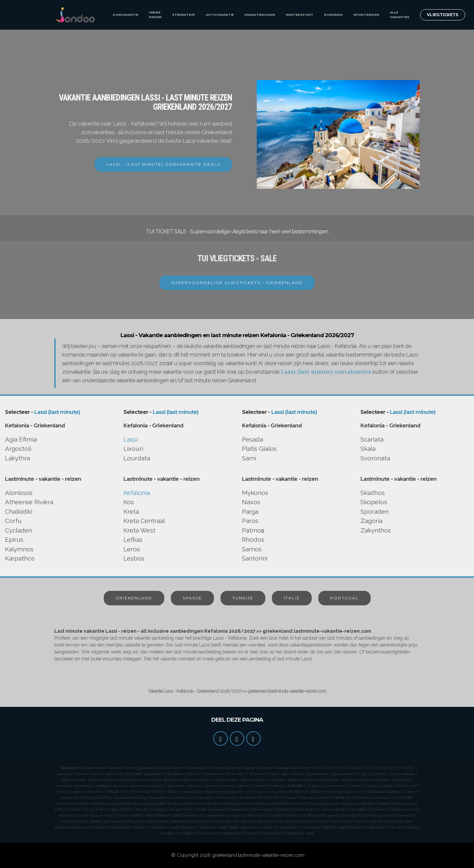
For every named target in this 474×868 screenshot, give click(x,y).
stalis (267, 827)
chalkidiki (295, 785)
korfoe (64, 803)
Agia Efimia (21, 439)
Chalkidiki (19, 511)
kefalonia (248, 797)
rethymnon (286, 821)
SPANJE (192, 598)
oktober (194, 774)
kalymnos (70, 797)
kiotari (292, 797)
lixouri (142, 809)
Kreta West (139, 530)
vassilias (168, 833)
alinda (293, 780)
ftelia (173, 791)
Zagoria (371, 521)
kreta (248, 803)
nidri (149, 815)
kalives (411, 791)
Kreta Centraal (144, 521)
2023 (318, 768)
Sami (249, 458)
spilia (234, 827)
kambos (105, 797)
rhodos (306, 821)
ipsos (351, 791)
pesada (407, 815)
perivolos (389, 815)
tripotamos (379, 827)
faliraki (113, 791)
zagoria (253, 833)
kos (76, 803)
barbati (259, 785)
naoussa (66, 815)
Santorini (255, 558)
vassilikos (187, 833)
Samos (252, 549)
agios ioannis (402, 774)
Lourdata (137, 458)
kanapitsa (160, 797)
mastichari (239, 809)
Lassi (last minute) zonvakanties (326, 372)
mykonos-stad (404, 809)
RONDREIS (333, 15)
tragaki (344, 827)
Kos (129, 502)
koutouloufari (209, 803)
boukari (276, 785)
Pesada (252, 439)
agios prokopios (197, 780)
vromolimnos (230, 833)
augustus (152, 774)
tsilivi (413, 827)
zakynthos (273, 833)
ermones (95, 791)
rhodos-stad (327, 821)
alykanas (330, 780)
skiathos (141, 827)
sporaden (251, 827)
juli (138, 774)
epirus (78, 791)
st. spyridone (287, 827)
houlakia (314, 791)
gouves (264, 791)
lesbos (102, 809)
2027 (368, 768)
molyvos (313, 809)
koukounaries (181, 803)
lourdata (159, 809)
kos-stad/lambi (116, 803)
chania (312, 785)
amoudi (381, 780)
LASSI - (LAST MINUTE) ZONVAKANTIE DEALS (163, 164)
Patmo (252, 530)
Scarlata (372, 439)
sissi (74, 827)
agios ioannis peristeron (125, 780)
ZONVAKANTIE (125, 15)
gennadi (188, 791)
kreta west (296, 803)
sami (346, 821)
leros (88, 809)
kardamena (182, 797)
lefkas (61, 809)
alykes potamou (356, 780)
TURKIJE (243, 598)
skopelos (188, 827)
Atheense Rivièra (29, 502)
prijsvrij (234, 768)
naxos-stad (102, 815)
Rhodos (253, 539)
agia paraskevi (344, 774)
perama (335, 815)
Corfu (13, 521)
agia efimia (292, 774)
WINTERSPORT (300, 15)
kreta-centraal (270, 803)
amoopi (63, 785)
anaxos (119, 785)
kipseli (307, 797)
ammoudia (401, 780)
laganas (350, 803)
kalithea (395, 791)
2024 (331, 768)
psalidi (241, 821)
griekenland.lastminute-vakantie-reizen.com (258, 855)
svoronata (311, 827)
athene (243, 785)
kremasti (233, 803)
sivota (87, 827)
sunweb (265, 768)
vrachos (207, 833)
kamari (88, 797)
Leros (132, 549)
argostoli (175, 785)
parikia (249, 815)
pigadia (81, 821)
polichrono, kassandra (211, 821)
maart (96, 774)
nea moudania (129, 815)
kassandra (227, 797)
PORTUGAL (344, 598)
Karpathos (20, 558)
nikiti (177, 815)
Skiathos (373, 493)
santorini (403, 821)
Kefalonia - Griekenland (35, 426)
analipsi (103, 785)
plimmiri (179, 821)
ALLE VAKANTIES (400, 15)
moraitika (358, 809)
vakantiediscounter (293, 768)
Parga (250, 511)
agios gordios (374, 774)
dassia (388, 785)
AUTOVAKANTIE (220, 15)
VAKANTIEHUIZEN (260, 15)
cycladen (371, 785)
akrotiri (278, 780)
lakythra (368, 803)
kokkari (322, 797)
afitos (273, 774)
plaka (96, 821)
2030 (406, 768)
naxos (83, 815)
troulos (399, 827)
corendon (196, 768)
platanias (112, 821)
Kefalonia (137, 493)
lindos (128, 809)
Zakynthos (376, 530)
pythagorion (261, 821)
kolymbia (361, 797)
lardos (398, 803)
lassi (411, 803)
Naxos (251, 502)
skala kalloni (119, 827)
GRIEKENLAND (134, 598)
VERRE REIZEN (155, 15)
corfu (355, 785)
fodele (159, 791)
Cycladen (18, 530)
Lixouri (133, 448)
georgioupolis (230, 791)
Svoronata (375, 458)
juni (129, 774)
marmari (218, 809)
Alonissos (19, 493)
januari (64, 774)
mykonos (379, 809)
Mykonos (255, 493)
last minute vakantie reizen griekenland (123, 768)
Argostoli (18, 448)
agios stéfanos (254, 780)
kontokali (403, 797)
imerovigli (334, 791)
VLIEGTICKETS (443, 15)
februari (80, 774)
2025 (343, 768)
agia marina (316, 774)
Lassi (131, 439)
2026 (356, 768)
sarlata (61, 827)
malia (202, 809)
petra (66, 821)
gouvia (281, 791)
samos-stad (380, 821)
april (109, 774)
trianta (359, 827)
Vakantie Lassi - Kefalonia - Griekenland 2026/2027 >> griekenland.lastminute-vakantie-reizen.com (237, 691)
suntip (249, 768)
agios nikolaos (165, 780)
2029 (393, 768)
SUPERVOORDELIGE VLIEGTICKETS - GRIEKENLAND (237, 283)
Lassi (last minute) (57, 412)
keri (280, 797)
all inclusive (173, 768)
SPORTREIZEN (366, 15)
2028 (381, 768)
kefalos (266, 797)
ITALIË (292, 598)
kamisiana (125, 797)
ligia (115, 809)
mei (120, 774)
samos (360, 821)
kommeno (382, 797)
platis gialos (135, 821)
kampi (143, 797)
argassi (157, 785)
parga (234, 815)
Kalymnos (19, 549)
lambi (384, 803)
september (174, 774)
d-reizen (216, 768)
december (236, 774)
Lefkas (133, 539)
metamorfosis (289, 809)
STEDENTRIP (184, 15)
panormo (217, 815)
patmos (294, 815)
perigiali (353, 815)
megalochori (182, 809)
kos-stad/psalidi (149, 803)
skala (100, 827)
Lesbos (134, 558)
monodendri (335, 809)
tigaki (329, 827)
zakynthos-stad (300, 833)
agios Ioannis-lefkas (80, 780)
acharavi (257, 774)
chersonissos (334, 785)
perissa (370, 815)
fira (125, 791)
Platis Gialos (259, 448)
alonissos (310, 780)
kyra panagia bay (324, 803)
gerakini (206, 791)
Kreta (131, 511)
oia (202, 815)
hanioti (296, 791)
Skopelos (374, 502)
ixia (362, 791)
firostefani (141, 791)
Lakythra (17, 458)
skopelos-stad (213, 827)
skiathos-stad (164, 827)
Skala (368, 448)
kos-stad (91, 803)
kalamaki (377, 791)
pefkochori (315, 815)
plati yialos (159, 821)
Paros (250, 521)
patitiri (278, 815)
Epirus (14, 539)
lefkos (75, 809)
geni (250, 791)
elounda (62, 791)
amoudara (83, 785)
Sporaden (375, 511)
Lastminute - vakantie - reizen (43, 479)
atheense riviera (219, 785)
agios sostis (226, 780)
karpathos (205, 797)
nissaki (190, 815)
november (214, 774)
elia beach (407, 785)
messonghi (262, 809)
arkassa (194, 785)
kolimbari (341, 797)
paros (264, 815)
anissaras (138, 785)
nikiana (163, 815)
